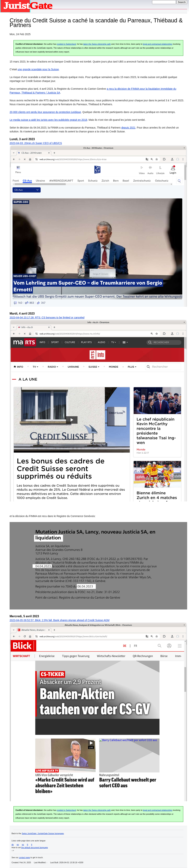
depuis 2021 (128, 128)
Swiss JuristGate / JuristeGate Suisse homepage (43, 833)
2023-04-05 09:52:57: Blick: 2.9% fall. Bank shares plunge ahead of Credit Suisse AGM (60, 620)
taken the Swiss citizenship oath (97, 44)
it (32, 845)
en (18, 845)
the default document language (35, 847)
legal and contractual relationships (158, 44)
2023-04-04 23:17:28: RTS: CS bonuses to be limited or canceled (47, 318)
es (23, 845)
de (13, 845)
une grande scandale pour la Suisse (38, 69)
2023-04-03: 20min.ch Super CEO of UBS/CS (36, 143)
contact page (24, 857)
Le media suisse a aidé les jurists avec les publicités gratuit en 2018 (48, 120)
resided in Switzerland (66, 44)
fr (28, 845)
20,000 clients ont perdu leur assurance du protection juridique (45, 112)
